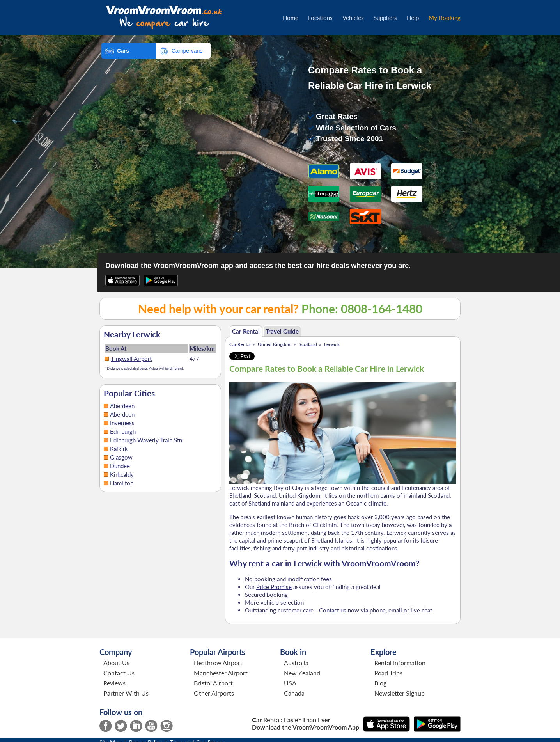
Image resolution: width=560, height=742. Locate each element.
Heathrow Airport (218, 663)
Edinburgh (123, 431)
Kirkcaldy (122, 474)
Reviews (114, 683)
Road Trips (388, 673)
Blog (380, 683)
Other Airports (214, 693)
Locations (320, 18)
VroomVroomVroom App (326, 727)
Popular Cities (129, 393)
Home (291, 18)
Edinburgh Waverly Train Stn (146, 440)
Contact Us (119, 673)
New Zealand (302, 673)
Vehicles (353, 18)
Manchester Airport (221, 673)
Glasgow (121, 457)
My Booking (445, 18)
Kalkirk (119, 449)
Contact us (333, 610)
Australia (296, 663)
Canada (294, 693)
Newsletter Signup (400, 693)
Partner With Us (126, 693)
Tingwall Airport (131, 359)
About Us (116, 663)
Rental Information (400, 663)
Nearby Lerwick (132, 334)
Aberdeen (122, 406)
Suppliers (385, 18)
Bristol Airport (213, 683)
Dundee (120, 466)
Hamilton (122, 483)
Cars (123, 51)
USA (290, 683)
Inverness (122, 423)
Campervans (187, 51)
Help (413, 18)
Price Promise (274, 587)
